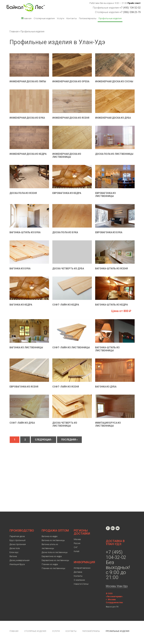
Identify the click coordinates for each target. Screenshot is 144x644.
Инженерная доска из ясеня (71, 118)
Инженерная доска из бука (27, 118)
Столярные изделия (44, 18)
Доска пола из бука (65, 232)
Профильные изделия (110, 18)
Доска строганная (18, 544)
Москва (77, 539)
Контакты (72, 18)
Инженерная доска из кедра (28, 154)
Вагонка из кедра (21, 305)
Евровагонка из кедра (67, 193)
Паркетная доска (17, 536)
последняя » (69, 440)
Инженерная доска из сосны (114, 81)
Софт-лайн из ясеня (66, 387)
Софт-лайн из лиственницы (71, 347)
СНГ (76, 547)
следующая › (43, 440)
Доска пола (15, 548)
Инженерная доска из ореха (71, 81)
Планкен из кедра (50, 564)
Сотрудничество (114, 603)
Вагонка (13, 556)
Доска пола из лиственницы (114, 154)
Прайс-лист (134, 3)
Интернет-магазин (82, 568)
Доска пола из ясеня (23, 193)
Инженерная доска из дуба (113, 118)
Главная (27, 18)
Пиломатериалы (88, 18)
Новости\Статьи (81, 584)
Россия (77, 543)
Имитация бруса (17, 564)
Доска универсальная (19, 560)
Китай (77, 551)
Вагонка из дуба (106, 387)
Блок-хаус (14, 552)
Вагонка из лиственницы (26, 347)
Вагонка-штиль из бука (25, 232)
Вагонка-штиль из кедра (111, 305)
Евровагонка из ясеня (24, 387)
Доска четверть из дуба (68, 269)
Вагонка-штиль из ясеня (111, 269)
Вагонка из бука (20, 269)
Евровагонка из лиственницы (55, 560)
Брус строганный (17, 540)
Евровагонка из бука (109, 232)
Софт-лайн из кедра (66, 305)
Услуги (61, 18)
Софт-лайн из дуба (22, 423)
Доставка (78, 572)
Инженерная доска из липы (28, 81)
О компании (79, 580)
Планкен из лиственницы (53, 568)
